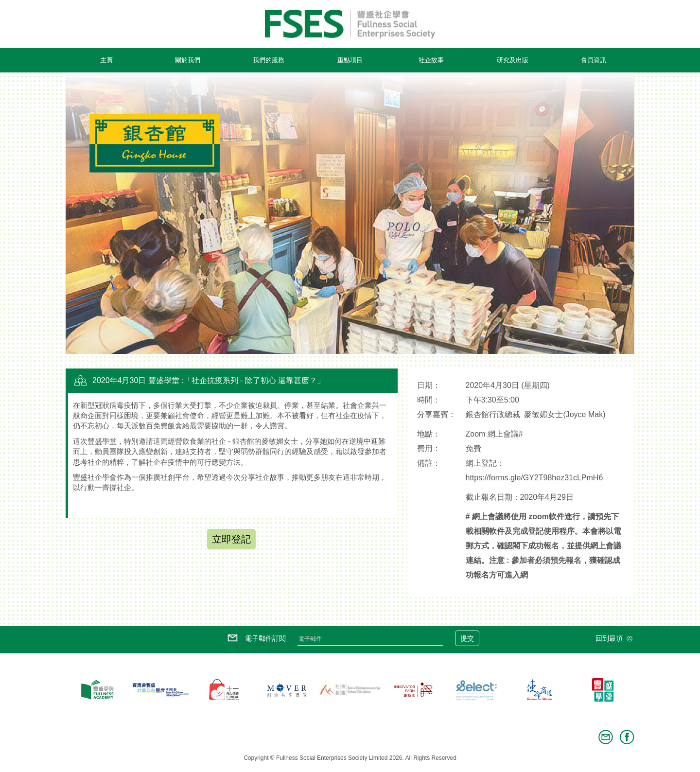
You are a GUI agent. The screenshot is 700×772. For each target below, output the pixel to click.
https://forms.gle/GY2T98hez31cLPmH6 (534, 478)
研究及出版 (513, 60)
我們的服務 (269, 60)
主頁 (106, 60)
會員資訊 (594, 60)
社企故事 (431, 60)
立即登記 (231, 539)
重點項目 (350, 60)
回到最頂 (615, 639)
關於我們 (188, 60)
